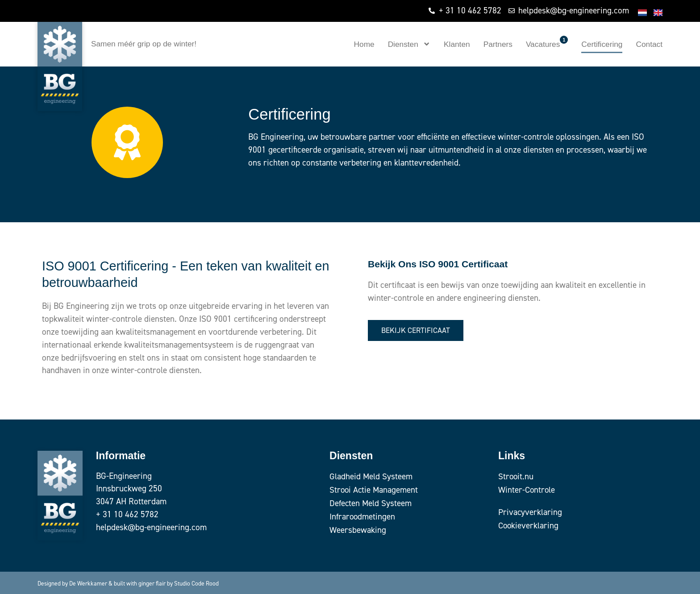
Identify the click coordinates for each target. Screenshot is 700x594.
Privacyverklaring (530, 512)
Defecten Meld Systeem (371, 503)
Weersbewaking (358, 530)
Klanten (457, 44)
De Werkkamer (88, 583)
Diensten (409, 44)
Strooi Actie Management (374, 490)
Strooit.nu (516, 476)
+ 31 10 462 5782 (127, 514)
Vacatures (547, 42)
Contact (649, 44)
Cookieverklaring (529, 525)
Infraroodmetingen (363, 517)
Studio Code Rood (196, 583)
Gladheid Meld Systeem (371, 476)
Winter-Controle (527, 490)
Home (364, 44)
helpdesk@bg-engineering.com (151, 527)
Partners (498, 44)
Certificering (602, 44)
